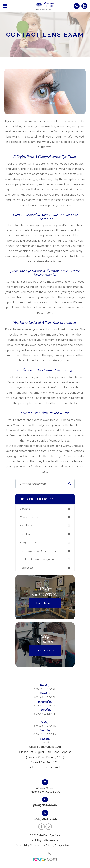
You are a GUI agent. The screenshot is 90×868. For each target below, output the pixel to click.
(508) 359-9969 (45, 806)
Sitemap (69, 845)
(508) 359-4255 (45, 819)
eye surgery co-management (38, 551)
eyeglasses (27, 526)
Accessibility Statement (29, 845)
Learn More (43, 603)
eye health (27, 534)
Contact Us (44, 650)
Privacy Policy (54, 845)
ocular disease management (38, 559)
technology (27, 568)
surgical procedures (33, 543)
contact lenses (30, 517)
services (25, 509)
